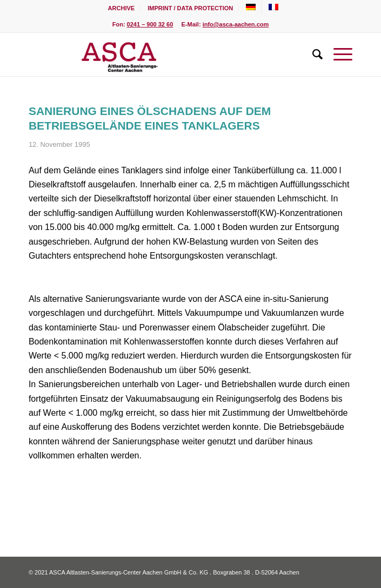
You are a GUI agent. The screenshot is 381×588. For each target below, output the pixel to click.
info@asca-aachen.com (236, 24)
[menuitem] (122, 8)
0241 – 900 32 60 (150, 24)
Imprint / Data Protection (190, 8)
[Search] (312, 55)
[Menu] (337, 55)
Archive (122, 8)
